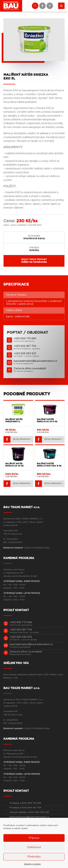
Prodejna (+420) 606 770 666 (25, 803)
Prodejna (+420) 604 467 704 (25, 808)
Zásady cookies (32, 864)
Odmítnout (34, 847)
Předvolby (34, 857)
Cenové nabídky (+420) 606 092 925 (29, 812)
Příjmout (34, 838)
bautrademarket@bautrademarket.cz (29, 817)
